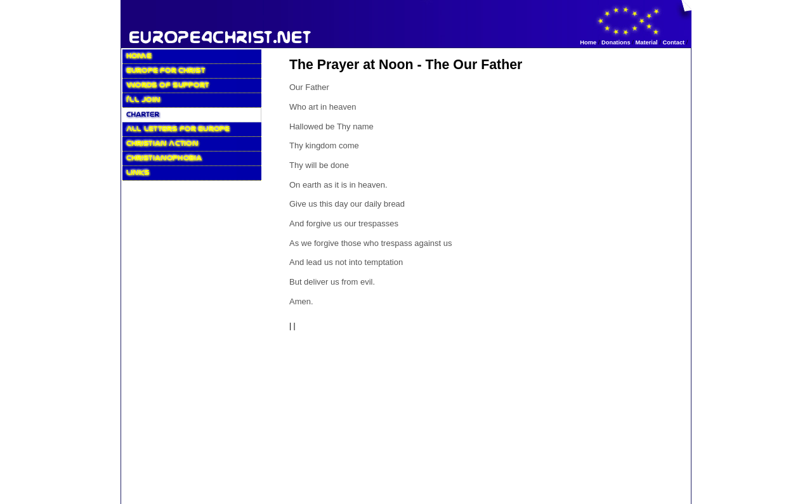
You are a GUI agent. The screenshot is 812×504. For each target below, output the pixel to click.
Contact (673, 42)
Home (588, 42)
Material (646, 42)
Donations (616, 42)
